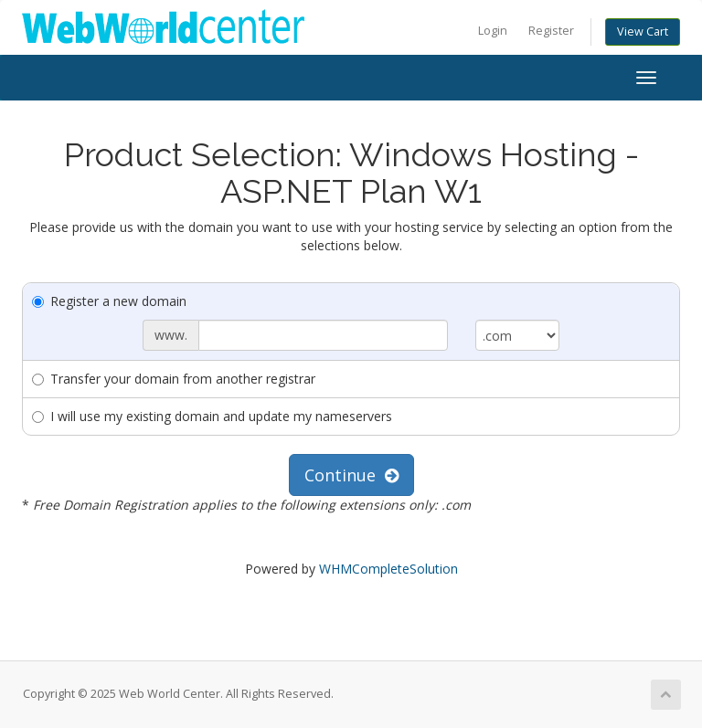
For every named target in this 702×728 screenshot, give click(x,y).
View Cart (643, 32)
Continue (351, 475)
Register (551, 31)
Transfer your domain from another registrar (174, 379)
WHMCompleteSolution (388, 569)
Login (493, 31)
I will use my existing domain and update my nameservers (212, 416)
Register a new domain (109, 301)
